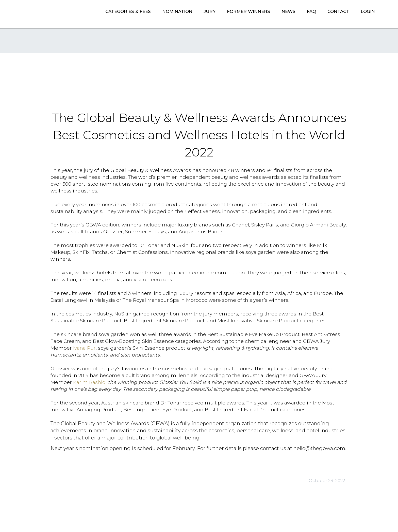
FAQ (311, 11)
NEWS (288, 11)
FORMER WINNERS (248, 11)
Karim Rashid (89, 382)
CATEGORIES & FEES (128, 11)
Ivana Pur (84, 348)
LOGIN (368, 11)
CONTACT (338, 11)
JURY (210, 11)
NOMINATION (177, 11)
